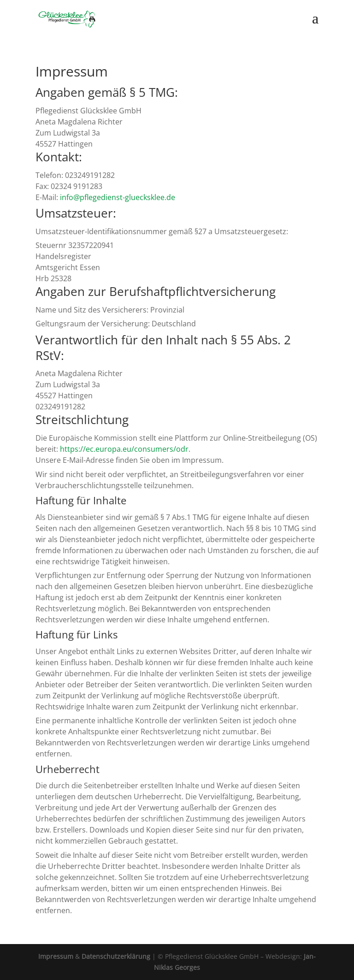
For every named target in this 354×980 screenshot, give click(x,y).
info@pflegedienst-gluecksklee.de (118, 197)
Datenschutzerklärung (116, 956)
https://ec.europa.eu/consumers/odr (124, 449)
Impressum (56, 956)
